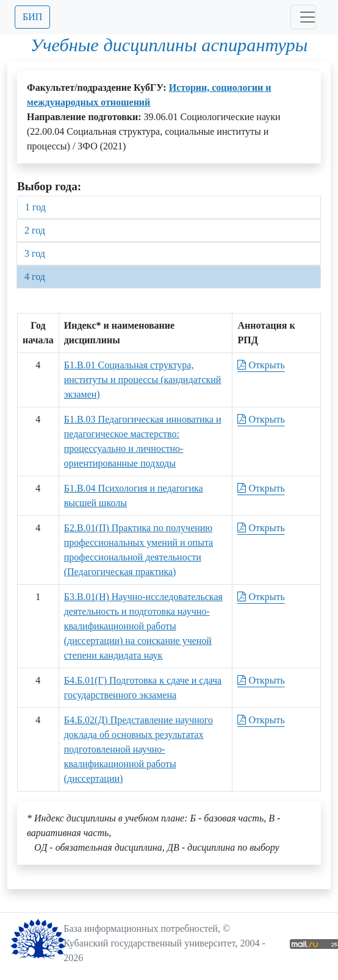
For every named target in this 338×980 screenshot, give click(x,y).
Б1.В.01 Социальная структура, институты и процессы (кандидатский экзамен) (143, 380)
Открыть (261, 365)
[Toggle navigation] (303, 17)
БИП (32, 17)
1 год (35, 207)
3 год (35, 253)
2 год (35, 230)
